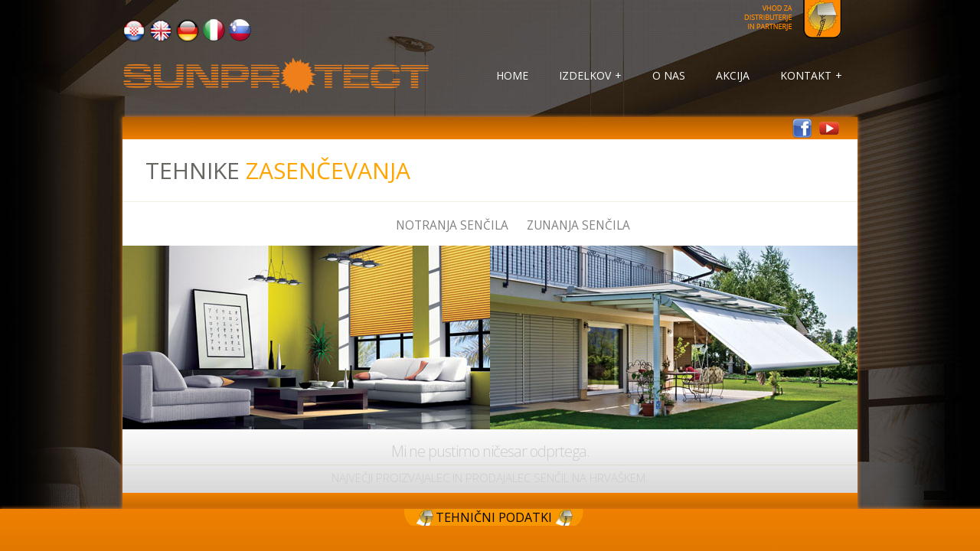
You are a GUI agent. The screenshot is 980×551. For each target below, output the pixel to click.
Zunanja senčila (578, 225)
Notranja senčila (452, 225)
